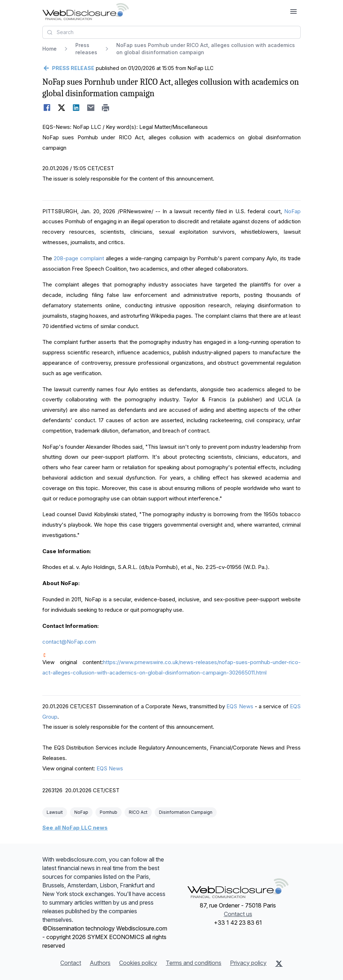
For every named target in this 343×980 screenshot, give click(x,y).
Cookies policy (138, 963)
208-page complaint (79, 258)
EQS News (240, 706)
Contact (71, 963)
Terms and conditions (194, 963)
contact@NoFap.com (69, 642)
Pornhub (109, 812)
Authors (100, 963)
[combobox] (171, 32)
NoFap (292, 211)
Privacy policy (248, 963)
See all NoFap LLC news (75, 828)
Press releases (86, 49)
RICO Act (138, 812)
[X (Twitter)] (279, 963)
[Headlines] (86, 11)
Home (50, 49)
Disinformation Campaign (186, 812)
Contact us (238, 914)
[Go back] (68, 68)
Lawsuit (55, 812)
